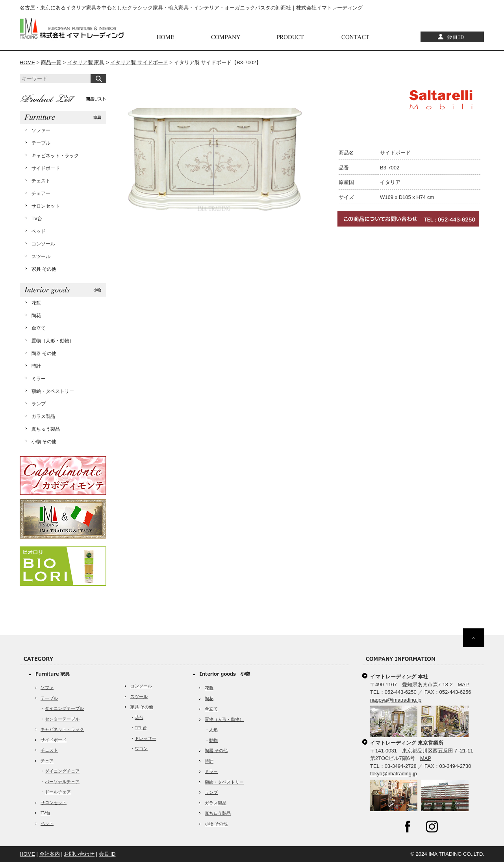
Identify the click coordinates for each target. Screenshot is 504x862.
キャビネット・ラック (55, 156)
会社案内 (50, 854)
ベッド (39, 231)
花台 (139, 717)
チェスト (41, 181)
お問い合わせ (79, 854)
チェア (47, 761)
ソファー (41, 130)
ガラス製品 (43, 416)
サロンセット (46, 206)
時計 (36, 366)
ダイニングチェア (62, 771)
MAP (463, 685)
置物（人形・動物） (53, 341)
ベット (47, 823)
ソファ (47, 687)
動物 (213, 740)
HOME (27, 62)
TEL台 (141, 728)
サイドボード (46, 168)
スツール (41, 256)
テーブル (41, 143)
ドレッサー (145, 738)
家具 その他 (44, 269)
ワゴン (141, 749)
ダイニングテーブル (64, 708)
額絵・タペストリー (53, 391)
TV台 (37, 219)
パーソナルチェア (62, 782)
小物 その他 (44, 442)
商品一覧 (51, 62)
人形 (213, 730)
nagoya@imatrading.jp (396, 700)
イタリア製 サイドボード (139, 62)
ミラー (39, 379)
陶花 (36, 316)
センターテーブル (62, 719)
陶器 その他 (44, 353)
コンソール (43, 244)
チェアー (41, 193)
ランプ (39, 404)
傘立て (39, 328)
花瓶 (36, 303)
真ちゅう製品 (46, 429)
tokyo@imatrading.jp (394, 774)
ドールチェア (58, 792)
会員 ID (107, 854)
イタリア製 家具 (86, 62)
